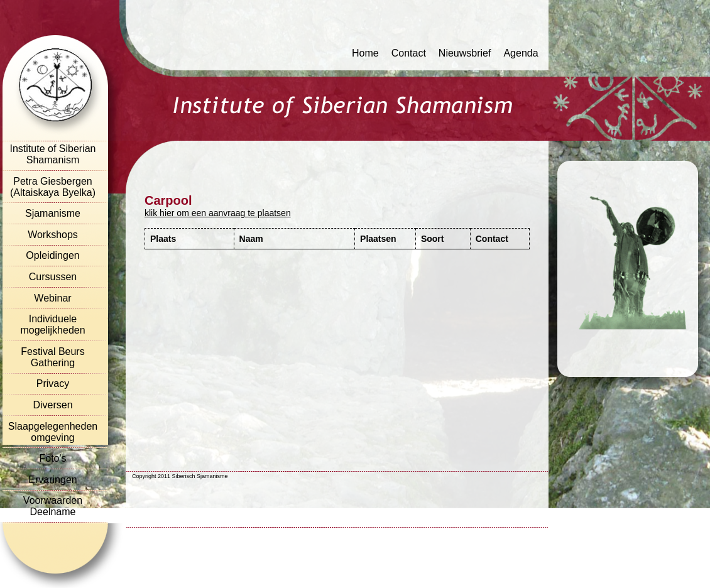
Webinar (52, 298)
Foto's (52, 458)
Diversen (52, 405)
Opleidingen (52, 255)
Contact (409, 53)
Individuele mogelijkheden (52, 324)
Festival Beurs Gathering (52, 357)
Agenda (521, 53)
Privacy (53, 384)
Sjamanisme (53, 213)
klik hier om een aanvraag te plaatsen (218, 213)
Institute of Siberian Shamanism (53, 154)
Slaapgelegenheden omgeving (53, 432)
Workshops (53, 235)
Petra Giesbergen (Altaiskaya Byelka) (53, 187)
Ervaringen (52, 480)
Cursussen (53, 277)
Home (365, 53)
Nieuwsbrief (465, 53)
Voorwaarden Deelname (53, 506)
